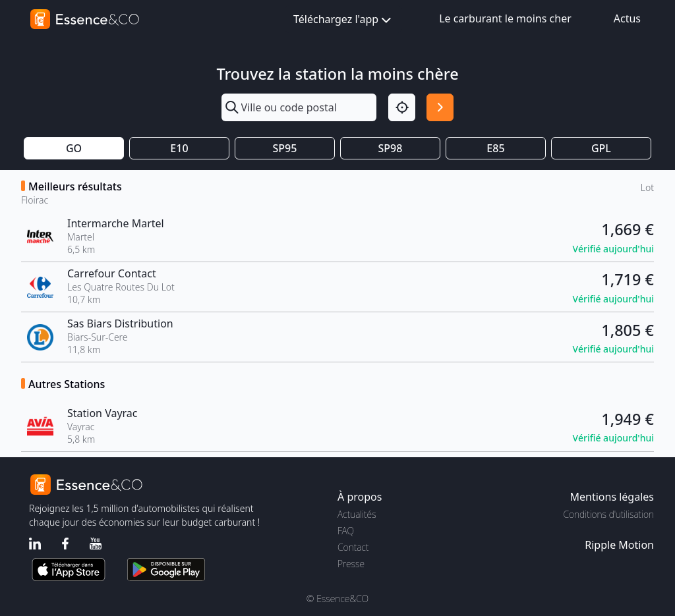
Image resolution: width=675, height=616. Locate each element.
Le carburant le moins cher (505, 18)
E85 (495, 148)
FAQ (346, 531)
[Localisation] (402, 107)
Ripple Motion (619, 545)
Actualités (357, 514)
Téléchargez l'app (343, 20)
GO (74, 148)
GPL (601, 148)
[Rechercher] (440, 107)
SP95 (285, 148)
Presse (351, 564)
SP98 (391, 148)
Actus (627, 18)
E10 (179, 148)
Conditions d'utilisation (608, 514)
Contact (353, 547)
